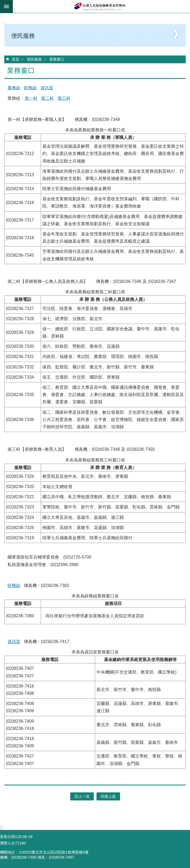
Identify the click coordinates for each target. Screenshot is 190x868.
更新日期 (8, 837)
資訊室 (47, 88)
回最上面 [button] (108, 796)
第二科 (47, 98)
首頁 (16, 59)
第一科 (31, 98)
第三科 (64, 98)
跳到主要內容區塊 (3, 3)
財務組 (30, 88)
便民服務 (34, 59)
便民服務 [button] (23, 36)
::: (2, 15)
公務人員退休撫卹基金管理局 (101, 6)
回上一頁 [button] (82, 796)
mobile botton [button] (6, 6)
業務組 (14, 88)
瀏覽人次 (8, 843)
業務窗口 (57, 59)
